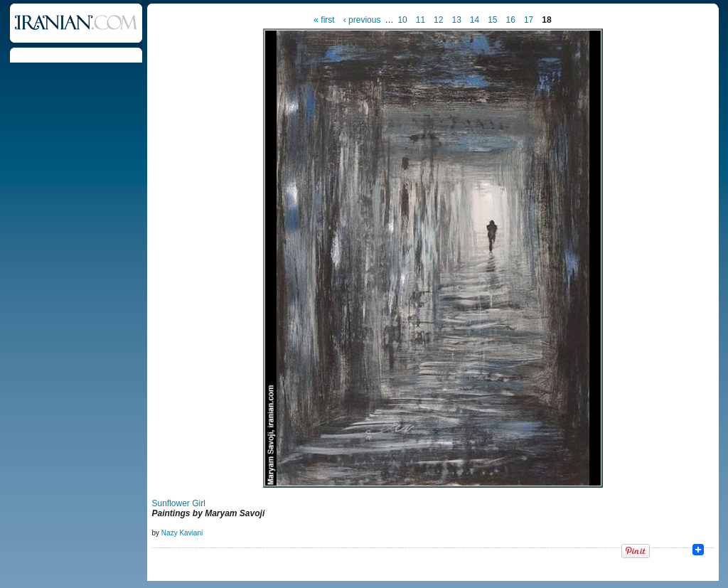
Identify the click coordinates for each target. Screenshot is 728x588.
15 (492, 20)
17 (529, 20)
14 (475, 20)
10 (402, 20)
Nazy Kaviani (182, 533)
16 (511, 20)
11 (421, 20)
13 (456, 20)
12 (438, 20)
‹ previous (362, 20)
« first (324, 20)
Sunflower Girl (179, 503)
